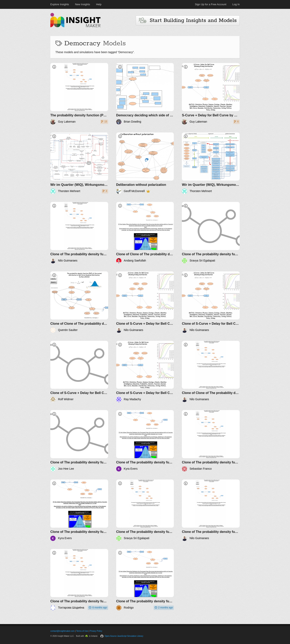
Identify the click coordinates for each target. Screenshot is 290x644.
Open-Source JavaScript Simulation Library (124, 636)
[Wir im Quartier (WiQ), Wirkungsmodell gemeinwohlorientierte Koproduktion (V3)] (79, 163)
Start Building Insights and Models (188, 20)
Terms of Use (82, 631)
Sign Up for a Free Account (211, 4)
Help (99, 4)
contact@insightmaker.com (62, 631)
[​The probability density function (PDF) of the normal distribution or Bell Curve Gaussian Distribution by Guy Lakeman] (79, 94)
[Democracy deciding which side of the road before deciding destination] (145, 94)
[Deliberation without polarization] (145, 163)
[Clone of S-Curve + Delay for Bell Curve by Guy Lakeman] (145, 302)
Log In (236, 4)
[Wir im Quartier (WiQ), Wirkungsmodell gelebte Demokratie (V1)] (211, 163)
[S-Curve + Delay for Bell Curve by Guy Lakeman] (211, 94)
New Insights (83, 4)
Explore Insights (60, 4)
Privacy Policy (96, 631)
